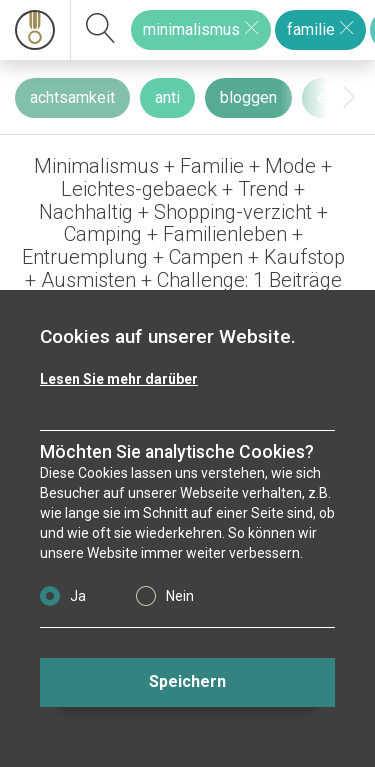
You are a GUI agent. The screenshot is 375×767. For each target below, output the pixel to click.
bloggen (248, 97)
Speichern (187, 681)
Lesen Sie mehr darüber (119, 379)
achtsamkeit (72, 97)
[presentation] (349, 97)
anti (167, 97)
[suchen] (101, 30)
